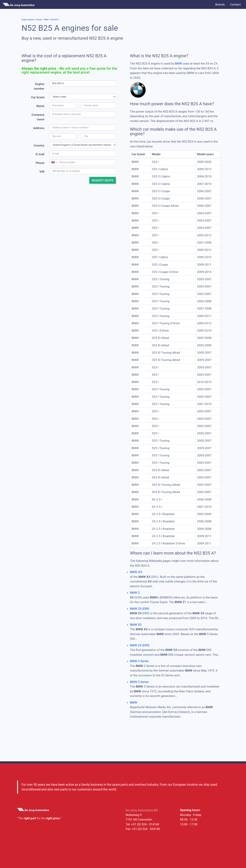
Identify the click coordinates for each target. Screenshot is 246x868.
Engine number (39, 86)
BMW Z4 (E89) (140, 609)
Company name (38, 117)
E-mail (40, 154)
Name (40, 106)
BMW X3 (136, 625)
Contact (235, 4)
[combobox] (54, 162)
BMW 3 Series (139, 661)
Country (39, 145)
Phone (40, 163)
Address (39, 128)
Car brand (38, 97)
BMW (178, 63)
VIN (42, 172)
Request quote (103, 180)
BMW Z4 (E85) (140, 645)
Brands (220, 4)
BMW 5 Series (139, 682)
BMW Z (135, 593)
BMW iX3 (136, 572)
